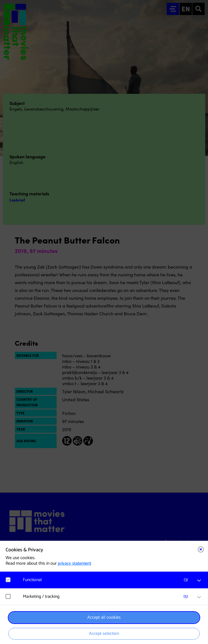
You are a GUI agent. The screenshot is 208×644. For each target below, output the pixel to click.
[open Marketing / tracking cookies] (199, 597)
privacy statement (74, 563)
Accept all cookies (104, 617)
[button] (107, 580)
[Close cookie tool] (201, 549)
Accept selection (104, 634)
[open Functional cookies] (199, 581)
